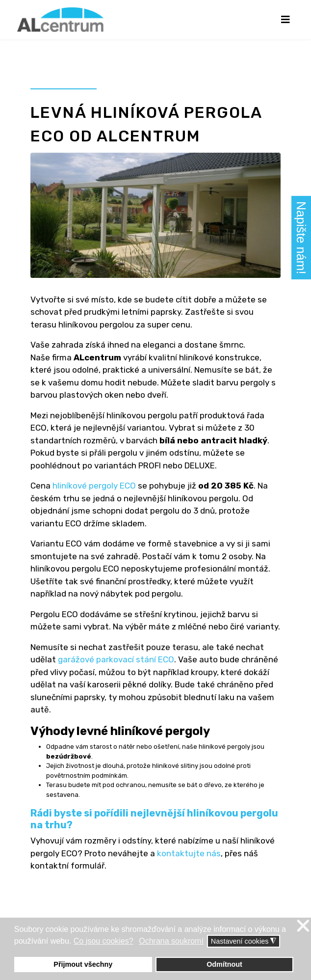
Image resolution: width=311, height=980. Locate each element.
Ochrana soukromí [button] (171, 941)
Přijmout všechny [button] (83, 964)
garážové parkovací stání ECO (116, 659)
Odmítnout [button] (224, 964)
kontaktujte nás (189, 853)
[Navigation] (285, 20)
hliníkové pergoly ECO (94, 486)
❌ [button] (303, 926)
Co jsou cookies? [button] (104, 941)
